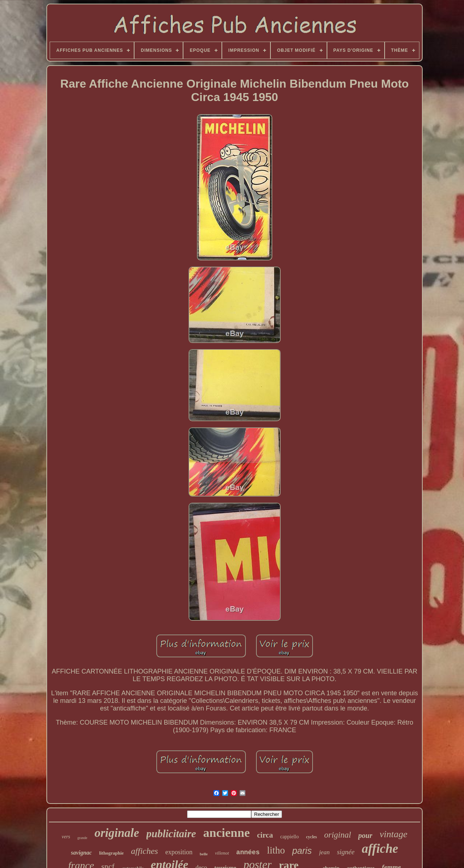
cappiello (289, 837)
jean (324, 852)
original (337, 835)
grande (82, 838)
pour (365, 835)
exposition (179, 852)
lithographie (111, 853)
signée (346, 852)
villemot (222, 853)
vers (66, 837)
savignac (82, 853)
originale (117, 833)
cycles (311, 837)
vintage (393, 834)
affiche (380, 849)
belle (204, 854)
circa (265, 835)
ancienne (227, 833)
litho (276, 850)
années (248, 852)
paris (302, 851)
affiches (144, 851)
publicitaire (171, 834)
